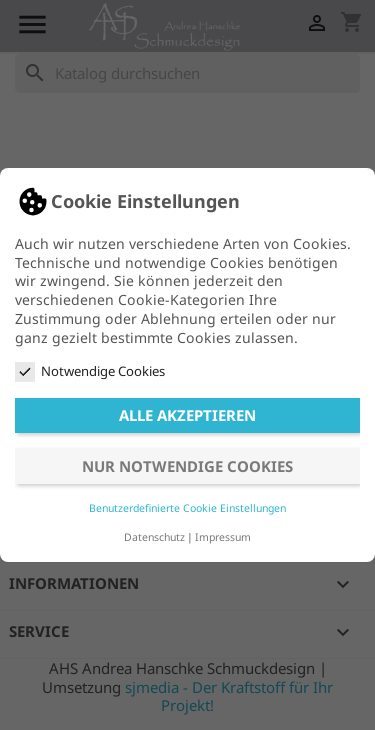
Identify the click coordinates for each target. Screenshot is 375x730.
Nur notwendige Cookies (187, 466)
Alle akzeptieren (187, 415)
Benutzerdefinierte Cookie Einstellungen (187, 508)
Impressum (223, 537)
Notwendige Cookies (90, 371)
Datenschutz (154, 537)
